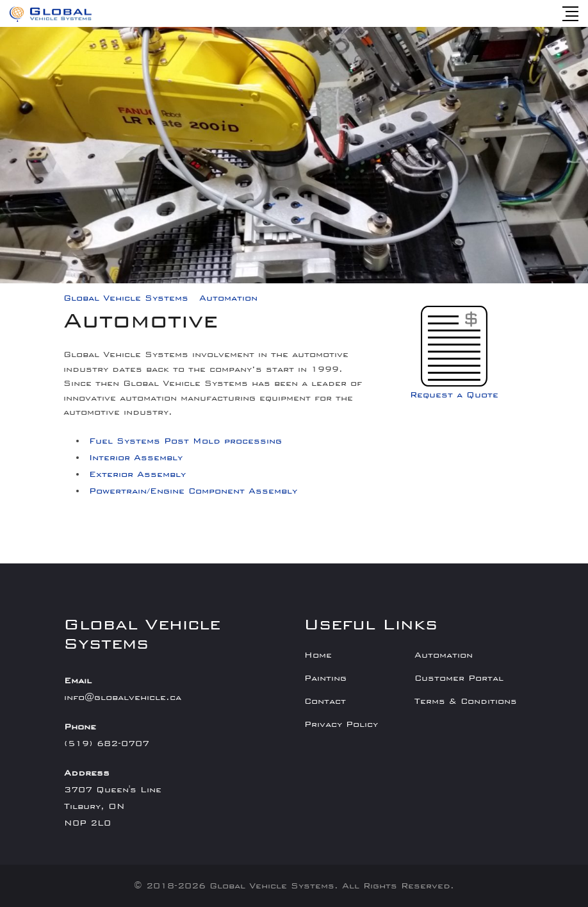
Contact (325, 701)
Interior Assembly (136, 458)
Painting (325, 678)
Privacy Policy (341, 724)
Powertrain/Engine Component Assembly (193, 491)
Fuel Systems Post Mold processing (185, 441)
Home (318, 655)
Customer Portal (459, 678)
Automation (444, 655)
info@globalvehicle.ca (123, 697)
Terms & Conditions (466, 701)
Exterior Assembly (137, 474)
